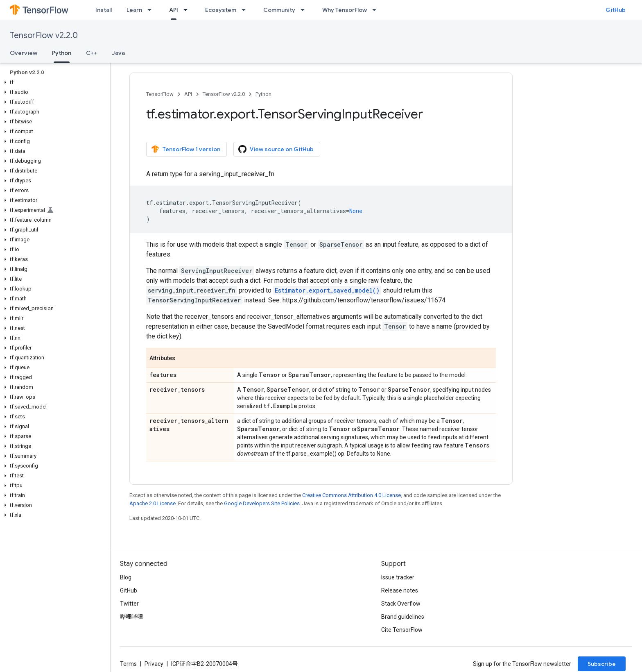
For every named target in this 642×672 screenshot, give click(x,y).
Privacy (154, 664)
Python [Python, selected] (62, 53)
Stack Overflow (401, 604)
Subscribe (602, 664)
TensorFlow (160, 94)
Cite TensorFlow (402, 630)
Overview (24, 53)
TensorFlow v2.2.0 (44, 35)
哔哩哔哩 (131, 617)
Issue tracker (398, 577)
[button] (53, 82)
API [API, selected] (174, 10)
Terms (128, 664)
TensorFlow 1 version (186, 149)
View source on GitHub (276, 149)
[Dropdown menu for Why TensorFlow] (377, 10)
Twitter (129, 604)
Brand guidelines (403, 617)
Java (118, 53)
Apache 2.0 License (153, 503)
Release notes (400, 590)
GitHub (616, 10)
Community (279, 10)
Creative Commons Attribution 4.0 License (352, 495)
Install (104, 10)
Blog (126, 577)
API (188, 94)
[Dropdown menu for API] (188, 10)
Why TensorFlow (345, 10)
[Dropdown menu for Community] (305, 10)
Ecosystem (221, 10)
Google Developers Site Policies (262, 503)
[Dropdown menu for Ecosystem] (246, 10)
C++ (92, 53)
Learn (134, 10)
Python (263, 94)
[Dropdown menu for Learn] (152, 10)
